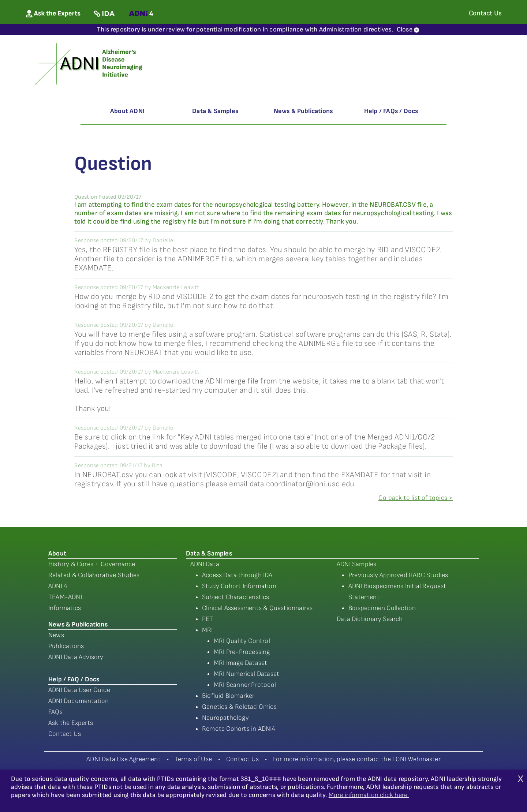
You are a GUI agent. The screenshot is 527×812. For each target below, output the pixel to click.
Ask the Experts (71, 723)
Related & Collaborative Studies (94, 575)
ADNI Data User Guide (79, 690)
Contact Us (65, 734)
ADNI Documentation (79, 701)
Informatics (65, 608)
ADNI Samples (356, 564)
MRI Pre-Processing (242, 652)
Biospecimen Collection (382, 608)
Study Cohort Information (239, 586)
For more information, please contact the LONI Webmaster (357, 759)
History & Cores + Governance (92, 564)
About (57, 553)
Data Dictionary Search (370, 619)
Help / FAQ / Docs (74, 679)
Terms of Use (193, 759)
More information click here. (369, 795)
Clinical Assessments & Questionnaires (257, 608)
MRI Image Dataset (240, 663)
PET (208, 619)
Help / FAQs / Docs (391, 111)
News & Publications (303, 111)
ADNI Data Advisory (76, 657)
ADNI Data (205, 564)
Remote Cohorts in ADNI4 (239, 729)
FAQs (55, 712)
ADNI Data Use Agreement (124, 759)
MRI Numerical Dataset (246, 674)
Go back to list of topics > (416, 498)
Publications (66, 646)
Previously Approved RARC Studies (398, 575)
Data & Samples (215, 111)
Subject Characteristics (236, 597)
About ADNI (127, 111)
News (56, 635)
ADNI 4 (58, 586)
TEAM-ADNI (65, 597)
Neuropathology (225, 718)
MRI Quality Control (242, 641)
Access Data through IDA (237, 575)
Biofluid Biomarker (228, 696)
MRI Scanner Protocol (245, 685)
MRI (208, 630)
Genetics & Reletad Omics (239, 707)
